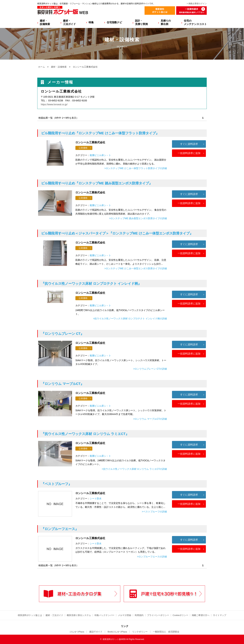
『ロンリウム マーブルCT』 (63, 384)
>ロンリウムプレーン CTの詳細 (150, 369)
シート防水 (96, 498)
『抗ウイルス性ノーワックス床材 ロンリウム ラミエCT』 (85, 434)
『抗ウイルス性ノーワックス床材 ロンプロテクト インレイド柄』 (91, 284)
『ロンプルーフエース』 (60, 529)
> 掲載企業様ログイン (197, 4)
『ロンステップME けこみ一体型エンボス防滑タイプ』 (117, 233)
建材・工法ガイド (69, 22)
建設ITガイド (96, 632)
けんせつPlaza (77, 632)
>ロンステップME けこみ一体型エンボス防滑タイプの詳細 (136, 268)
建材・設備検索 (45, 22)
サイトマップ (220, 615)
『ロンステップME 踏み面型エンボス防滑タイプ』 (97, 183)
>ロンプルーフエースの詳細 (152, 557)
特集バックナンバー (104, 615)
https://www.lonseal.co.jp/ (54, 104)
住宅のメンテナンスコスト (195, 22)
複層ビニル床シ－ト (100, 155)
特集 (91, 22)
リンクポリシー (140, 632)
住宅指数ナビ (114, 22)
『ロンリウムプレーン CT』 (63, 334)
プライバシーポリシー (158, 615)
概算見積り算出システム (79, 615)
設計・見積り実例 (141, 22)
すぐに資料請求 (189, 144)
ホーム (42, 67)
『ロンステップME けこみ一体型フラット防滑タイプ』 (100, 133)
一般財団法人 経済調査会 (166, 632)
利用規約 (139, 615)
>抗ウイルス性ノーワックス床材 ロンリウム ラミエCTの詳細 (134, 469)
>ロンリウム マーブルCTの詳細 (150, 419)
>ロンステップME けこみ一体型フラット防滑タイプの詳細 (136, 168)
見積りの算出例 (166, 22)
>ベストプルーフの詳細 (154, 512)
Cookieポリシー (180, 615)
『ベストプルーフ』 (56, 484)
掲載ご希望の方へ (201, 615)
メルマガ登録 (125, 615)
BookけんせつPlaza (117, 632)
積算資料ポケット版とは (30, 615)
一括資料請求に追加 (189, 153)
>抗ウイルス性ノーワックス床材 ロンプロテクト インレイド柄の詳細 (130, 319)
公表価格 (83, 148)
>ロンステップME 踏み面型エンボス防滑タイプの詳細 (138, 218)
